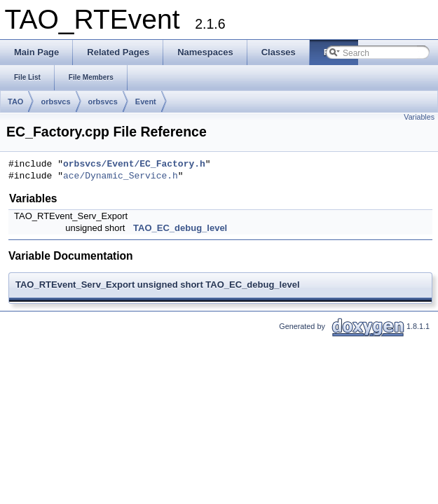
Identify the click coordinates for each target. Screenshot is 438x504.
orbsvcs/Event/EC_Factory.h (134, 164)
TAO (15, 101)
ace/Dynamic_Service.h (121, 176)
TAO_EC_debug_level (180, 228)
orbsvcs (55, 101)
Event (146, 101)
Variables (419, 117)
